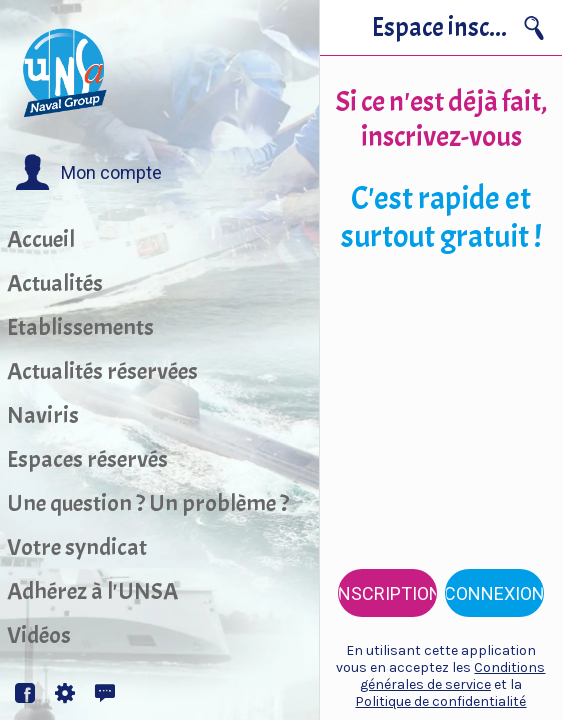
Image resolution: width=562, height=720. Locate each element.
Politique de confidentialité (440, 701)
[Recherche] (534, 28)
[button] (88, 173)
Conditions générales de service (453, 676)
